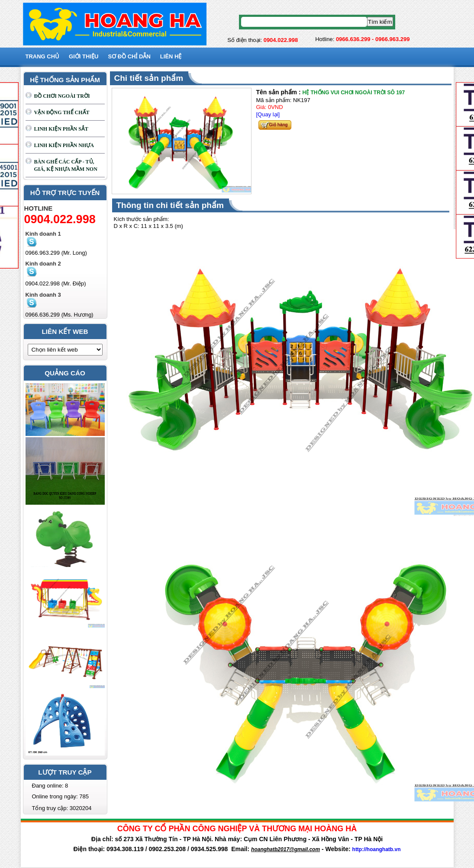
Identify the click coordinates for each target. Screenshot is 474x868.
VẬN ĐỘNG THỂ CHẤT (62, 112)
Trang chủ (43, 56)
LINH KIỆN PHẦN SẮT (61, 129)
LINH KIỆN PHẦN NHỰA (64, 145)
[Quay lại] (268, 114)
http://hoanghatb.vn (377, 849)
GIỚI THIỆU (84, 56)
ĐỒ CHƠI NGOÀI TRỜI (62, 96)
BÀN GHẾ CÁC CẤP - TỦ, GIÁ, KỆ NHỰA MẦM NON (66, 165)
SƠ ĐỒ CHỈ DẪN (129, 56)
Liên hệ (171, 56)
